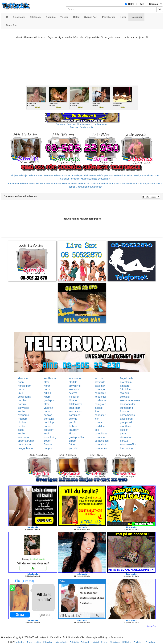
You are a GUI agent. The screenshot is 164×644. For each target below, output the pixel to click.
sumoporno (127, 408)
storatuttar (126, 437)
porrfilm (22, 400)
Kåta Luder (14, 184)
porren (48, 426)
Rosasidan (75, 179)
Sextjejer (65, 179)
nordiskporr (24, 386)
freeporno (23, 415)
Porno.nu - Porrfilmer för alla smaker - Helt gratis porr (82, 124)
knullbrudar (50, 378)
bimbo (21, 426)
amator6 (125, 386)
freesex (48, 444)
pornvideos (101, 434)
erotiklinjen (126, 426)
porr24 (73, 422)
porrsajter (100, 415)
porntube (100, 437)
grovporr (49, 430)
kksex (72, 434)
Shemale (154, 4)
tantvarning (126, 448)
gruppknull (126, 422)
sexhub (73, 419)
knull (21, 393)
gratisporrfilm (76, 437)
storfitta (73, 382)
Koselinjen (77, 176)
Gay (142, 4)
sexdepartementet (130, 400)
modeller (74, 397)
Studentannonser (53, 184)
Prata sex (67, 176)
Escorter (66, 184)
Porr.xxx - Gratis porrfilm (82, 127)
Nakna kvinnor (36, 184)
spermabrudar (26, 441)
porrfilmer (74, 415)
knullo (21, 434)
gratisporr (49, 400)
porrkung (49, 419)
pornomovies (127, 415)
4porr (47, 397)
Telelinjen (24, 176)
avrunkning (50, 437)
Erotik (86, 184)
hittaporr (74, 400)
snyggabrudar (26, 448)
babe (21, 430)
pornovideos (102, 441)
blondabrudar (128, 404)
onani (21, 382)
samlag (48, 415)
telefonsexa (76, 404)
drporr (72, 441)
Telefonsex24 (90, 176)
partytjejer (24, 408)
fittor (46, 382)
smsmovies (75, 412)
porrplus (74, 448)
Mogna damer (82, 187)
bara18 (124, 441)
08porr (73, 444)
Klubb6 (84, 179)
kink (97, 419)
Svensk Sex (119, 184)
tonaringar (100, 397)
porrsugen (100, 390)
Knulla (139, 184)
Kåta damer (96, 187)
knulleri (22, 412)
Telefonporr (102, 176)
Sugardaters (149, 184)
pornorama (101, 448)
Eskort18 (93, 179)
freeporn (23, 419)
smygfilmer (75, 386)
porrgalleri (100, 393)
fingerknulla (127, 378)
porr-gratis (100, 404)
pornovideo (101, 444)
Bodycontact (104, 179)
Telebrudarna (35, 176)
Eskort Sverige (134, 176)
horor (47, 386)
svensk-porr (76, 378)
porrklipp (49, 422)
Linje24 (15, 176)
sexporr (99, 378)
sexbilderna (25, 397)
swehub (125, 393)
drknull (48, 393)
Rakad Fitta (107, 184)
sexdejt (124, 430)
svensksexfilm (128, 444)
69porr (48, 441)
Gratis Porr (95, 184)
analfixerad (126, 419)
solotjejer (125, 397)
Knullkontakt (77, 184)
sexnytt (73, 393)
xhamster (23, 378)
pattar (123, 434)
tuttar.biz (20, 642)
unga (47, 412)
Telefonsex (48, 176)
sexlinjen (74, 390)
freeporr (125, 412)
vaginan (48, 408)
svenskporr (24, 437)
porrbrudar (101, 400)
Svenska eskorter (151, 176)
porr (97, 430)
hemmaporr (25, 444)
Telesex (58, 176)
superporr (74, 408)
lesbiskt (99, 408)
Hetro (131, 4)
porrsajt (99, 422)
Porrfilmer (131, 184)
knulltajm (74, 430)
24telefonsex (127, 390)
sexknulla (100, 382)
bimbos (22, 422)
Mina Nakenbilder (117, 176)
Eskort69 (24, 184)
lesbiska (74, 426)
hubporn (49, 448)
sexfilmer (100, 386)
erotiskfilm (126, 382)
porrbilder (100, 426)
